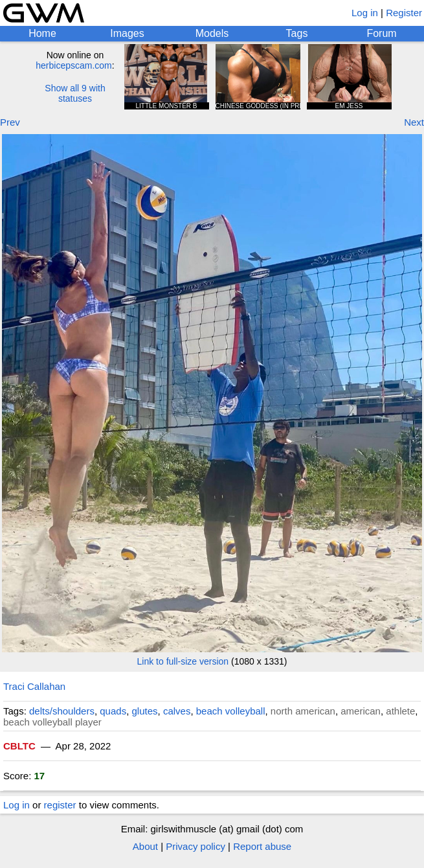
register (60, 805)
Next (414, 122)
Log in (365, 13)
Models (212, 33)
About (145, 846)
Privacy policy (195, 846)
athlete (400, 711)
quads (113, 711)
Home (42, 33)
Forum (381, 33)
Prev (10, 122)
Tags (297, 33)
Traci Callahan (34, 686)
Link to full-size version (183, 661)
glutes (145, 711)
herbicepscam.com (74, 65)
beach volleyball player (52, 722)
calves (177, 711)
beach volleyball (231, 711)
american (361, 711)
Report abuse (262, 846)
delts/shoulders (62, 711)
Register (404, 13)
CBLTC (19, 746)
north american (303, 711)
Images (127, 33)
